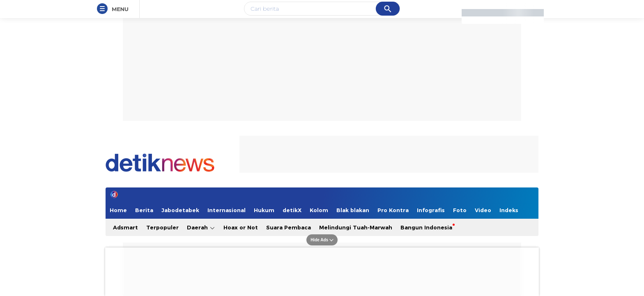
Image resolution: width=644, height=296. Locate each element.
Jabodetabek (180, 210)
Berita (144, 210)
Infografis (431, 210)
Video (483, 210)
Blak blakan (353, 210)
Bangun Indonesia (426, 227)
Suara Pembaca (289, 227)
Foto (460, 210)
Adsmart (125, 227)
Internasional (227, 210)
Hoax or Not (241, 227)
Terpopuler (162, 227)
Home (118, 210)
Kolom (319, 210)
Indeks (509, 210)
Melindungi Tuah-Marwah (356, 227)
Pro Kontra (393, 210)
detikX (292, 210)
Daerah (201, 228)
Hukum (264, 210)
